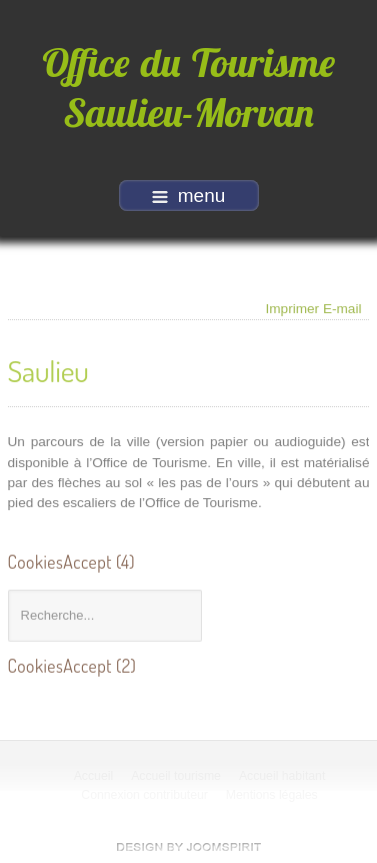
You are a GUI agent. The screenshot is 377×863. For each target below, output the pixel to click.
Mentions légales (273, 795)
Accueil (93, 776)
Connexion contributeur (145, 795)
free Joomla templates (189, 847)
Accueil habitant (283, 776)
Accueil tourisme (177, 776)
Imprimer (293, 307)
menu (189, 195)
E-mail (342, 307)
